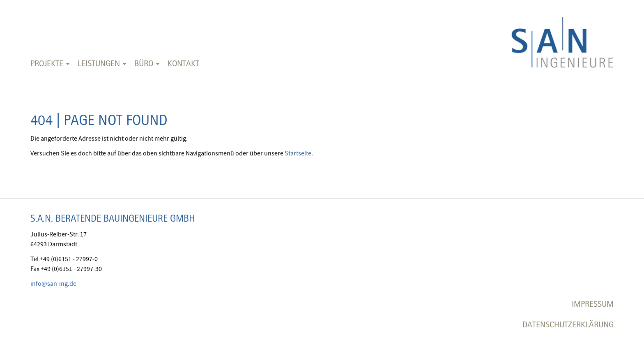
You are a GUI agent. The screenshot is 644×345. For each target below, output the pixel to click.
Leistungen (102, 63)
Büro (147, 63)
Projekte (50, 63)
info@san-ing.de (53, 284)
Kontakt (183, 63)
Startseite (298, 153)
